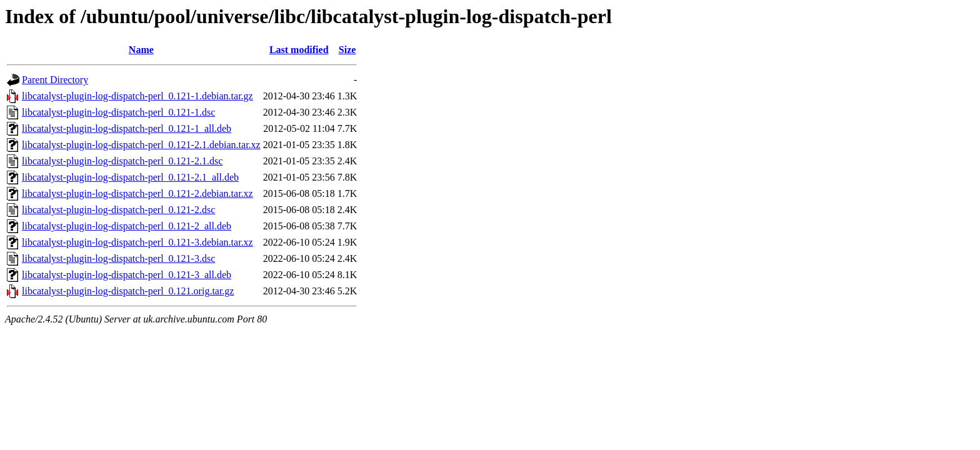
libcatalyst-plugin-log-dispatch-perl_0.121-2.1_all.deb (130, 177)
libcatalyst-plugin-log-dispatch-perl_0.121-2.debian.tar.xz (137, 193)
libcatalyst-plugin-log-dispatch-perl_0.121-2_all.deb (127, 226)
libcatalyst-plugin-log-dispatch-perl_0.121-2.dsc (118, 210)
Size (347, 50)
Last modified (299, 50)
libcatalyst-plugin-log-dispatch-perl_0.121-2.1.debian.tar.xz (141, 145)
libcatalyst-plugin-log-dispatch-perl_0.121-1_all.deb (127, 128)
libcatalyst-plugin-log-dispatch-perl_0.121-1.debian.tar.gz (137, 96)
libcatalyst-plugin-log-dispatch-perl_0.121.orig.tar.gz (128, 291)
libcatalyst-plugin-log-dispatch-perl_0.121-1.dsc (118, 112)
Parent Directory (55, 80)
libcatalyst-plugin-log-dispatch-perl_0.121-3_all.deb (127, 275)
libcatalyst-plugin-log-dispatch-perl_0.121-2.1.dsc (122, 161)
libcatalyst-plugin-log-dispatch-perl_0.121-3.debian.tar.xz (137, 242)
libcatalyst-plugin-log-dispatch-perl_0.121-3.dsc (118, 258)
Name (141, 50)
